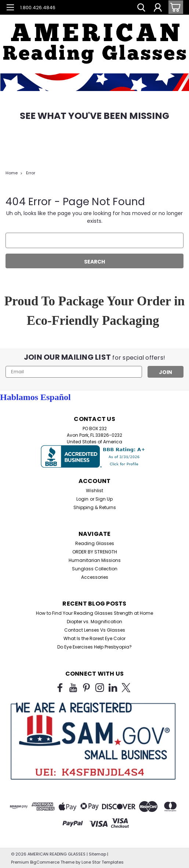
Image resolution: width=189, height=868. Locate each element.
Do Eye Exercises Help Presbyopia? (94, 647)
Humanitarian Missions (95, 560)
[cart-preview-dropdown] (174, 7)
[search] (141, 8)
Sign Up (104, 499)
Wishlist (94, 491)
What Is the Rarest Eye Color (94, 638)
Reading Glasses (95, 543)
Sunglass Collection (95, 569)
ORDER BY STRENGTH (95, 552)
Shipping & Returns (95, 507)
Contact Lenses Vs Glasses (95, 630)
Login (82, 499)
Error (31, 173)
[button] (94, 37)
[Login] (158, 8)
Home (12, 173)
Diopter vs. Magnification (94, 622)
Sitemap (97, 854)
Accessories (95, 577)
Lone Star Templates (103, 862)
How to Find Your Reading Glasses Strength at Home (94, 613)
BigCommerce (45, 862)
